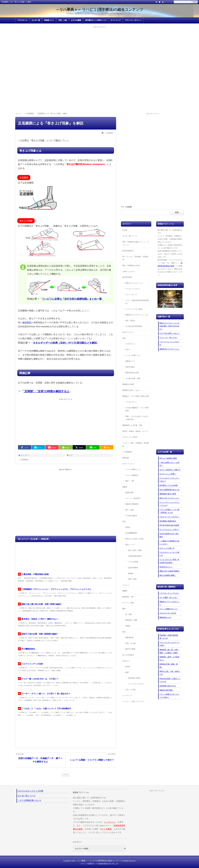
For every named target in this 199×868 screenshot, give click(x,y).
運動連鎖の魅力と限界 (168, 494)
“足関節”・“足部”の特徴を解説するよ (46, 391)
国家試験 (126, 458)
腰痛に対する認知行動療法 (169, 571)
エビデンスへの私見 (130, 437)
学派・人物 (63, 20)
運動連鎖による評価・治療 (132, 425)
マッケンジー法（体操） (134, 309)
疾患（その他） (131, 643)
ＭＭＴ (128, 350)
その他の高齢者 (131, 516)
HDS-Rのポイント (166, 567)
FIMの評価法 (130, 367)
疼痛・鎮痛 (132, 579)
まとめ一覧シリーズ (130, 236)
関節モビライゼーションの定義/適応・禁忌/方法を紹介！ (169, 326)
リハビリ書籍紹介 (132, 475)
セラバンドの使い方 (167, 548)
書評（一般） (130, 481)
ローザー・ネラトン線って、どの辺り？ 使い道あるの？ (46, 694)
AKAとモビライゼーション (169, 498)
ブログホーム (22, 20)
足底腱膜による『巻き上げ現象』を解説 (51, 123)
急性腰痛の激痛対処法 (168, 521)
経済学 (128, 667)
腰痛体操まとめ (165, 617)
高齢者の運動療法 (132, 504)
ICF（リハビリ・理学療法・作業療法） (135, 258)
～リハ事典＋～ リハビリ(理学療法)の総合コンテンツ (100, 9)
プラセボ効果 (133, 562)
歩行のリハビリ (128, 332)
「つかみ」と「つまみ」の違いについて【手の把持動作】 (47, 709)
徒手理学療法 (127, 277)
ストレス (126, 585)
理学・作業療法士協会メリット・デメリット (136, 243)
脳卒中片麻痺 (130, 649)
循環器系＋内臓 (131, 620)
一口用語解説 (109, 133)
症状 (124, 521)
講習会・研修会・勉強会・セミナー (136, 431)
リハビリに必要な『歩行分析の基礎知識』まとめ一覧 (72, 299)
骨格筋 (128, 626)
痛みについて (130, 545)
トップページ (110, 822)
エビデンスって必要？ (168, 474)
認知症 (128, 527)
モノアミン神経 (128, 603)
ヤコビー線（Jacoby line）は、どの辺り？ (40, 679)
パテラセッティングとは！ (169, 593)
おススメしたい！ (129, 464)
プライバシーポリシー (133, 20)
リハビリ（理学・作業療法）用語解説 (136, 445)
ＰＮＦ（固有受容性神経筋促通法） (137, 302)
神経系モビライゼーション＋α (137, 315)
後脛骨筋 (27, 322)
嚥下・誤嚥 (129, 510)
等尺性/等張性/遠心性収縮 (169, 525)
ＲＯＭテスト (130, 344)
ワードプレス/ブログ (136, 684)
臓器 (124, 609)
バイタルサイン (131, 402)
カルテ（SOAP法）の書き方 (170, 470)
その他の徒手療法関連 (134, 326)
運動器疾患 (129, 638)
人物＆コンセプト (129, 271)
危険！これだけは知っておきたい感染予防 (137, 418)
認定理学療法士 (128, 251)
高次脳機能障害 (131, 533)
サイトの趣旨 (106, 829)
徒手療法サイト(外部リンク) (96, 20)
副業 (127, 672)
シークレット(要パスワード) (133, 701)
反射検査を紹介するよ (168, 686)
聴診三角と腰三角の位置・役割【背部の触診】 (42, 604)
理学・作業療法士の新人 (131, 266)
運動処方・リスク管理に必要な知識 (136, 396)
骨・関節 (129, 614)
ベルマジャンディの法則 (32, 664)
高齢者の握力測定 (166, 690)
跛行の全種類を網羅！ (168, 575)
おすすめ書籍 (76, 20)
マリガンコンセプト (133, 289)
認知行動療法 (133, 568)
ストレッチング (131, 295)
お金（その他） (131, 690)
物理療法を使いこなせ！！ (132, 390)
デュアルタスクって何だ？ (169, 530)
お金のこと (126, 661)
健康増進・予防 (128, 597)
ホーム (66, 774)
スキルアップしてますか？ (169, 517)
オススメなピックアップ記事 (31, 791)
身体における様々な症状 (134, 539)
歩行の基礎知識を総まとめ (169, 490)
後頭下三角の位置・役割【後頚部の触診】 (40, 634)
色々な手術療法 (128, 655)
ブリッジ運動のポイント (169, 609)
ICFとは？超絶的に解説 (168, 458)
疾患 (124, 632)
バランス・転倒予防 (133, 498)
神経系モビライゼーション (169, 349)
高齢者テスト (130, 361)
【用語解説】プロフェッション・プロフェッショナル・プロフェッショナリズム (56, 589)
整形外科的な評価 (132, 373)
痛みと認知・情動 (135, 550)
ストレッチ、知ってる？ (169, 338)
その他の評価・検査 (133, 378)
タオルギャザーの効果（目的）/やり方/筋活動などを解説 (65, 343)
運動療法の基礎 (128, 384)
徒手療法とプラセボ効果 (169, 485)
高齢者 (125, 487)
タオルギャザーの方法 (168, 613)
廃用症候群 (129, 493)
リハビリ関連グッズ (133, 469)
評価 (124, 338)
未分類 (125, 230)
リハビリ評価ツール (133, 355)
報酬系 (125, 591)
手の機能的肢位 (28, 649)
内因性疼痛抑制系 (135, 556)
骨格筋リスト (49, 20)
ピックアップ (127, 696)
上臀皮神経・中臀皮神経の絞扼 (35, 574)
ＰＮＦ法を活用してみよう (169, 333)
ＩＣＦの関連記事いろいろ (30, 800)
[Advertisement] (99, 48)
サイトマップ (168, 2)
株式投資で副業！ (135, 678)
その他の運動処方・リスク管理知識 (137, 409)
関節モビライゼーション (134, 283)
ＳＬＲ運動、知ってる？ (169, 597)
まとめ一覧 (36, 20)
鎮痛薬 (131, 573)
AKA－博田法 (130, 321)
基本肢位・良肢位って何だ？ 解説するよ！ (40, 619)
